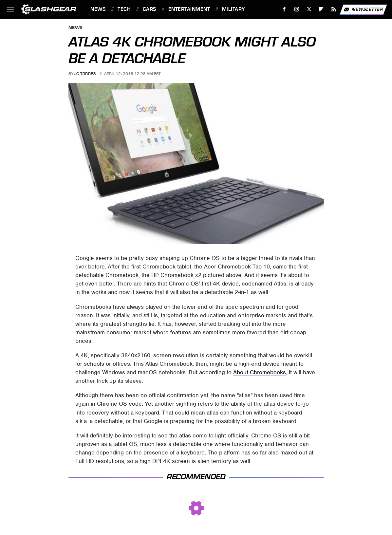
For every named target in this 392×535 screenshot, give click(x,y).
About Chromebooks (260, 372)
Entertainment (189, 9)
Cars (149, 9)
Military (233, 9)
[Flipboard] (321, 9)
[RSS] (334, 9)
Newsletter (363, 9)
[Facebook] (284, 9)
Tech (124, 9)
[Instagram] (297, 9)
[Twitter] (309, 9)
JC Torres (85, 74)
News (98, 9)
